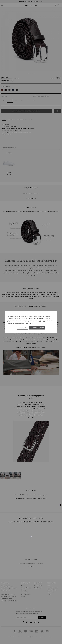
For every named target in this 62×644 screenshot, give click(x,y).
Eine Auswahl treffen (22, 328)
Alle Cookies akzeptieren (37, 328)
